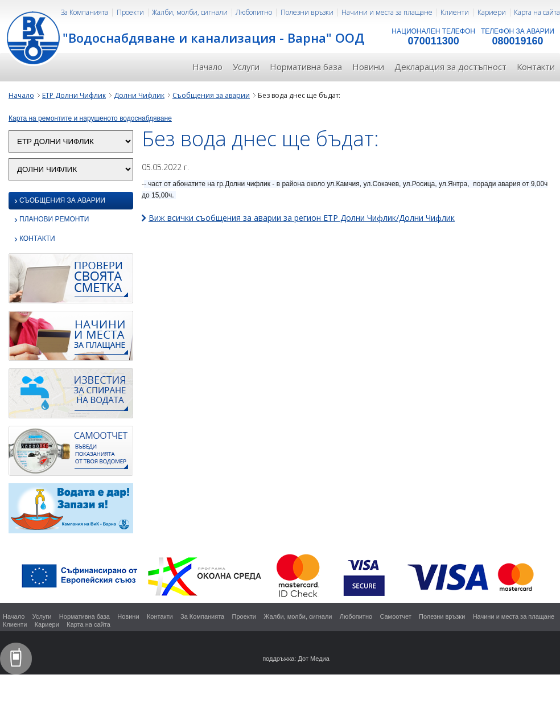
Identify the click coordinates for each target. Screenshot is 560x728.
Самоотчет (395, 616)
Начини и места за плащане (387, 12)
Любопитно (254, 12)
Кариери (492, 12)
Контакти (536, 67)
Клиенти (455, 12)
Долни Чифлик (139, 95)
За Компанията (85, 12)
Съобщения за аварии (211, 95)
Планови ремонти (52, 220)
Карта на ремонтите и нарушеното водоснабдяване (90, 118)
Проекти (130, 12)
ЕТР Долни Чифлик (74, 95)
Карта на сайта (537, 12)
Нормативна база (306, 67)
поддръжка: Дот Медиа (296, 659)
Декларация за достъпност (450, 67)
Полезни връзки (307, 12)
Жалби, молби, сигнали (190, 12)
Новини (368, 67)
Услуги (246, 67)
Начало (207, 67)
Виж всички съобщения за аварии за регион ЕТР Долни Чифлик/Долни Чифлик (302, 218)
